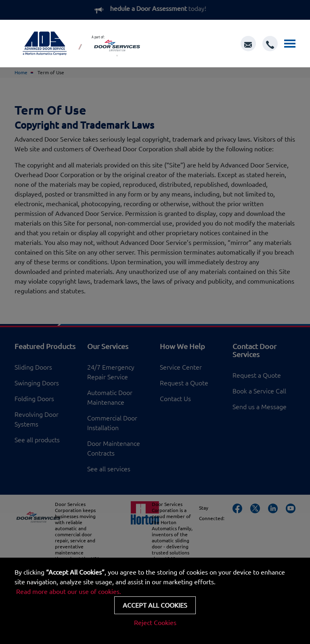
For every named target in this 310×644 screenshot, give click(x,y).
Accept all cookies (155, 605)
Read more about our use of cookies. (69, 592)
